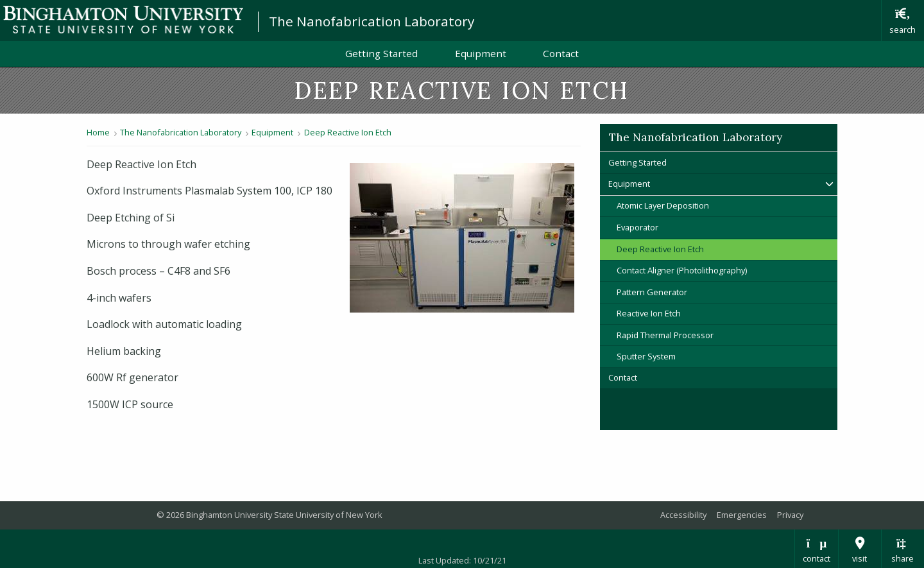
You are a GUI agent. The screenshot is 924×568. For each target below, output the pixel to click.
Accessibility (683, 515)
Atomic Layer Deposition (663, 205)
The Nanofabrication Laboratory (372, 21)
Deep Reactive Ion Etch (348, 132)
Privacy (790, 515)
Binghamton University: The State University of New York (123, 20)
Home (98, 132)
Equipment (481, 53)
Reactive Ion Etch (649, 313)
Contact (561, 53)
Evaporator (637, 227)
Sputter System (646, 356)
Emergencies (742, 515)
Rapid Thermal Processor (665, 335)
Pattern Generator (652, 292)
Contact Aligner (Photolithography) (682, 270)
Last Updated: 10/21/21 (462, 560)
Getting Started (381, 53)
